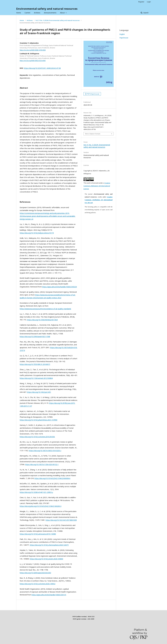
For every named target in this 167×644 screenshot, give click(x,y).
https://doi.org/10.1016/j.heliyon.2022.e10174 (37, 233)
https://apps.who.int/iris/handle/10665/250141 (49, 595)
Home (19, 13)
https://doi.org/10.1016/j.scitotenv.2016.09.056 (37, 437)
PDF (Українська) (93, 94)
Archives (37, 13)
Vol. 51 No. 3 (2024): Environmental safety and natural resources (58, 20)
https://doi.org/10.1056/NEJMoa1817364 (42, 320)
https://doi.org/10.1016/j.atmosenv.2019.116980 (38, 534)
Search (146, 13)
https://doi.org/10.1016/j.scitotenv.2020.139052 (38, 584)
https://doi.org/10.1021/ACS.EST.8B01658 (61, 520)
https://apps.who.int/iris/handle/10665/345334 (59, 287)
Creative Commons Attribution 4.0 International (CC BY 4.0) (99, 200)
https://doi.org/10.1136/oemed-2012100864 (36, 378)
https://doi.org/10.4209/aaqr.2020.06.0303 (35, 573)
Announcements (50, 13)
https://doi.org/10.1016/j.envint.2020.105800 (46, 559)
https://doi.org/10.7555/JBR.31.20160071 (35, 364)
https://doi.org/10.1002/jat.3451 (39, 392)
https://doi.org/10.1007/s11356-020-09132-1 (42, 464)
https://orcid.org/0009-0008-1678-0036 (33, 50)
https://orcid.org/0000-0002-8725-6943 (33, 61)
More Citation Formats (93, 134)
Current (27, 13)
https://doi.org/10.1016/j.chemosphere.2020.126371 (49, 545)
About (63, 13)
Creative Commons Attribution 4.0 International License (97, 186)
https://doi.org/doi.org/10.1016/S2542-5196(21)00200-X (41, 506)
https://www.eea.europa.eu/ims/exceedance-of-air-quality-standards (45, 309)
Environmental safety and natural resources (47, 9)
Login (149, 2)
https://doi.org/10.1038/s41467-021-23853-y (36, 492)
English (122, 34)
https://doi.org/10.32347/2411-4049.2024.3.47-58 (42, 68)
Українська (124, 38)
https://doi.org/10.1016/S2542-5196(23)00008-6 (52, 478)
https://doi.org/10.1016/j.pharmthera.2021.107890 (39, 420)
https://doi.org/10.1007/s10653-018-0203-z (45, 451)
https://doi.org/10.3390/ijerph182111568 (35, 337)
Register (141, 2)
